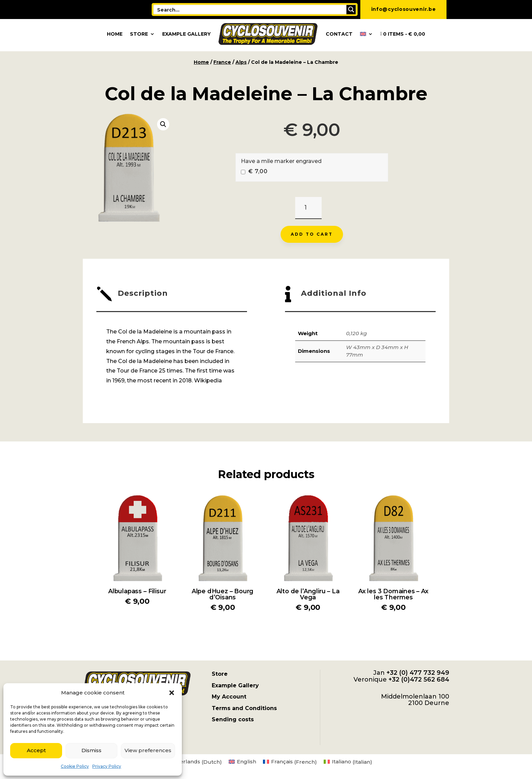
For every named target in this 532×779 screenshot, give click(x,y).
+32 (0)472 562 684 (419, 680)
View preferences (148, 750)
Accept (36, 750)
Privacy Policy (107, 766)
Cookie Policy (75, 766)
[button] (172, 693)
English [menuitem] (246, 762)
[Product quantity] (308, 208)
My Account (229, 697)
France (222, 62)
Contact (339, 34)
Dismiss (91, 750)
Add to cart (312, 234)
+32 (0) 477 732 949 (418, 673)
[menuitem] (366, 34)
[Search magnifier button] (351, 10)
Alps (241, 62)
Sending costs (233, 719)
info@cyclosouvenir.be (404, 9)
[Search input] (250, 10)
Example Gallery (186, 34)
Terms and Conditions (244, 708)
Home (115, 34)
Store (139, 34)
